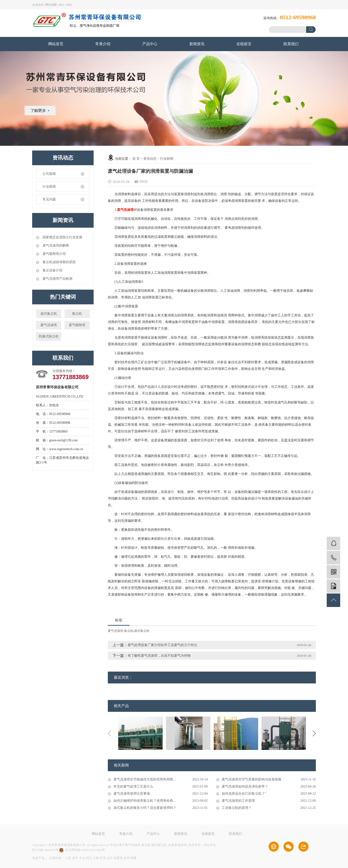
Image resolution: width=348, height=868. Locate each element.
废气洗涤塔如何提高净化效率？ (245, 786)
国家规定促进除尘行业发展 (62, 237)
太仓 (82, 858)
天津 (103, 858)
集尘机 (77, 314)
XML (69, 5)
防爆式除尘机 (49, 336)
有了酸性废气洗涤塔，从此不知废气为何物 (159, 656)
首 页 (136, 159)
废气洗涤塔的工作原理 (238, 801)
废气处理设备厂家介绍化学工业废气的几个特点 (162, 645)
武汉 (89, 858)
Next (314, 733)
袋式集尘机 (49, 314)
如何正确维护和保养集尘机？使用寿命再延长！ (148, 801)
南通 (133, 858)
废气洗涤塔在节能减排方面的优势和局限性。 (147, 779)
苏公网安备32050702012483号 (82, 850)
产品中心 (150, 44)
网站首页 (56, 44)
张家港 (118, 858)
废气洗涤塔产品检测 (57, 279)
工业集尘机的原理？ (237, 808)
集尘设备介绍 (52, 270)
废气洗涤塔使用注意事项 (132, 794)
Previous (109, 733)
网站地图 (51, 5)
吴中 (75, 858)
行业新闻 (49, 187)
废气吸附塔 (77, 325)
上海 (96, 858)
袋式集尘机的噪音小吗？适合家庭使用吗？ (145, 808)
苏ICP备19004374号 (45, 850)
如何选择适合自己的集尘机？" (244, 794)
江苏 (68, 858)
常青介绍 (103, 44)
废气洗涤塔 (49, 325)
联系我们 (291, 44)
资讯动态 (150, 159)
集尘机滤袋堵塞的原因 (59, 262)
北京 (110, 858)
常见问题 (49, 199)
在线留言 (244, 44)
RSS (61, 5)
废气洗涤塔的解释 (55, 246)
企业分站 (38, 5)
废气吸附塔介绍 (54, 254)
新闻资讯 (197, 44)
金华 (126, 858)
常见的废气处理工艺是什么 (133, 786)
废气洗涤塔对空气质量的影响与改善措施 (252, 779)
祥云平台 (210, 845)
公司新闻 (49, 174)
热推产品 (38, 858)
